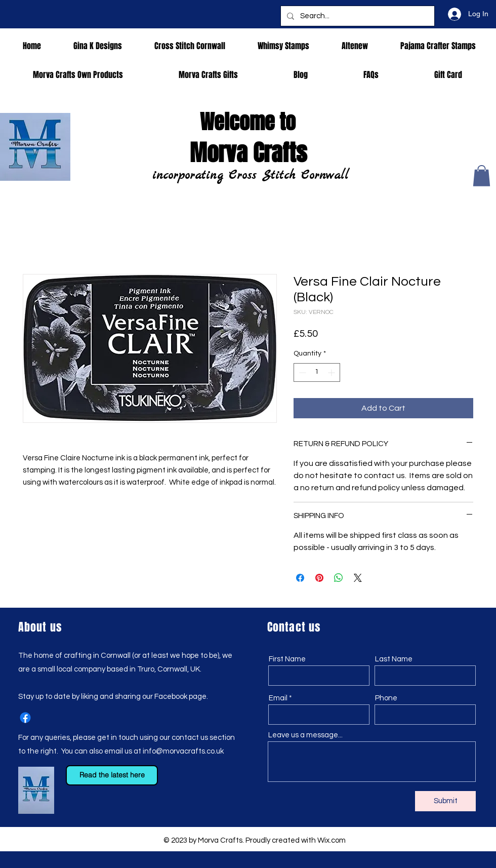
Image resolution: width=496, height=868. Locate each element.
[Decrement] (301, 372)
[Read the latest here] (112, 775)
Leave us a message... (305, 735)
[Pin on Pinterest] (319, 578)
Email (278, 698)
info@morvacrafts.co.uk (183, 751)
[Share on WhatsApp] (339, 578)
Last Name (394, 659)
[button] (482, 176)
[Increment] (332, 372)
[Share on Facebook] (300, 578)
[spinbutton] (317, 372)
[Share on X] (358, 578)
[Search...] (357, 16)
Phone (386, 698)
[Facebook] (25, 718)
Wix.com (332, 840)
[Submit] (445, 801)
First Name (287, 659)
